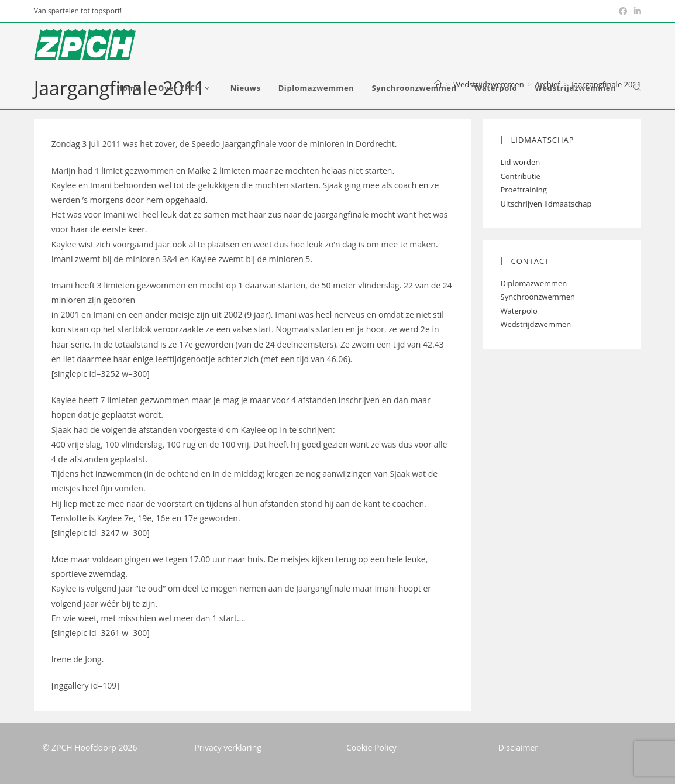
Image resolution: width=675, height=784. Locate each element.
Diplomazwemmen (534, 283)
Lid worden (521, 162)
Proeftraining (524, 190)
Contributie (521, 176)
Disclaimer (518, 747)
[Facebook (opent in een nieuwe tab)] (623, 11)
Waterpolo (519, 311)
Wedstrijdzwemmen (536, 324)
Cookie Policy (371, 747)
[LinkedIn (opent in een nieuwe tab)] (636, 11)
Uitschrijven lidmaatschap (546, 204)
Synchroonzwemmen (538, 297)
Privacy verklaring (228, 747)
